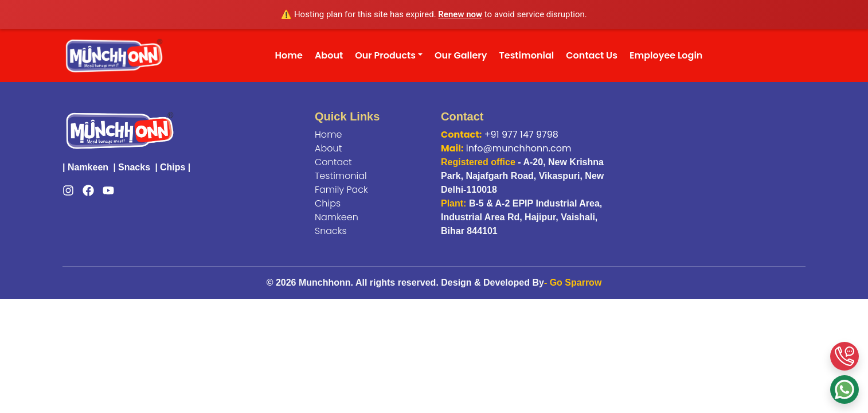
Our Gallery (461, 55)
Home (289, 55)
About (329, 55)
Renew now (460, 14)
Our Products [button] (385, 55)
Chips (173, 167)
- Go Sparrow (573, 283)
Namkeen (88, 167)
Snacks (134, 167)
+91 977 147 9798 (521, 135)
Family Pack (341, 190)
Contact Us (592, 55)
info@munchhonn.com (519, 148)
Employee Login (666, 55)
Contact (333, 162)
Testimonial (527, 55)
